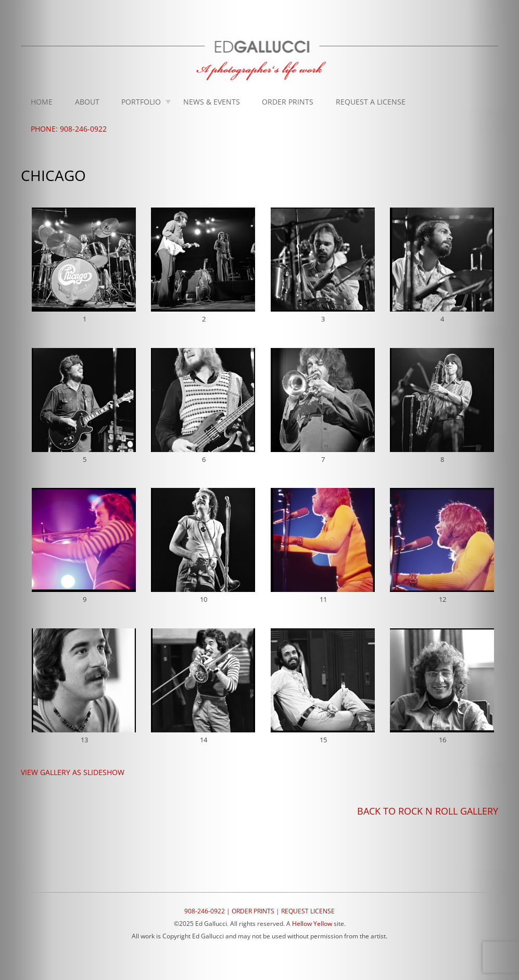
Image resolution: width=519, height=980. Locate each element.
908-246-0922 (205, 911)
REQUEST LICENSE (308, 911)
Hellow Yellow (312, 924)
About (87, 102)
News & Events (212, 102)
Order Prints (288, 102)
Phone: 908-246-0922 (69, 129)
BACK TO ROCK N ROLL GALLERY (428, 811)
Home (42, 102)
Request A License (371, 102)
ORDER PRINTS (253, 911)
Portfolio (141, 102)
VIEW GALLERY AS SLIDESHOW (73, 772)
